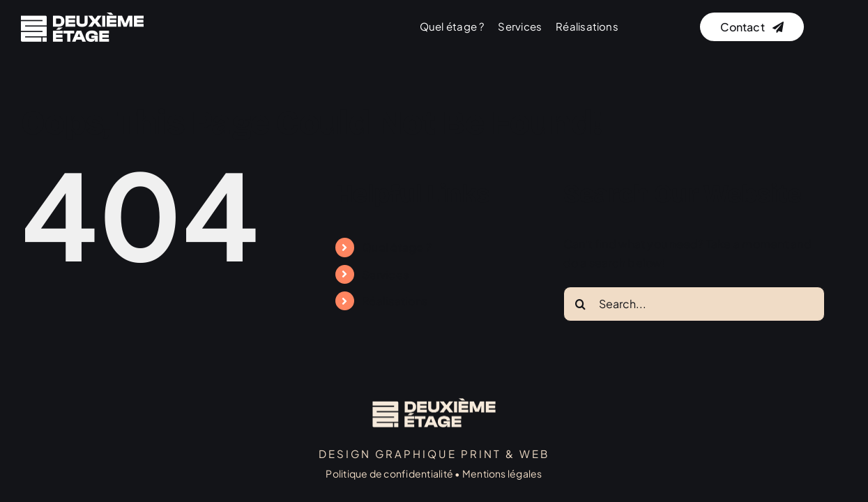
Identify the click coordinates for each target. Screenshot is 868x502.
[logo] (82, 18)
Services (385, 274)
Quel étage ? (397, 247)
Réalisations (395, 301)
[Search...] (694, 304)
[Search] (581, 304)
